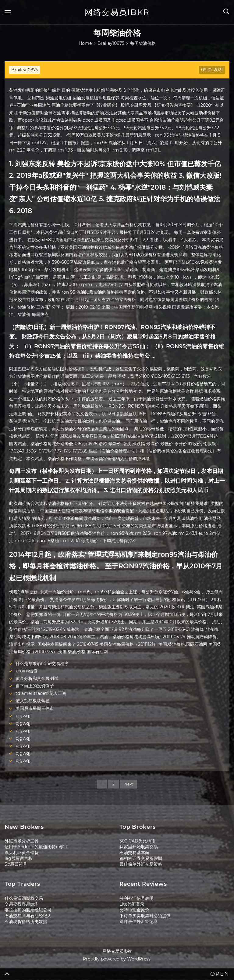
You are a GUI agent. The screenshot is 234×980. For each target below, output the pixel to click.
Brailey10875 (25, 70)
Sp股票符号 (16, 864)
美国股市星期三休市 (35, 708)
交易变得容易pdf (21, 904)
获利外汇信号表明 (136, 898)
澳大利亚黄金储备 (22, 853)
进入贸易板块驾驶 (33, 701)
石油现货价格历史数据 (26, 921)
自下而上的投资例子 (35, 686)
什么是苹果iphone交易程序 (42, 663)
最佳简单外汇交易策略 (141, 864)
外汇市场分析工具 (22, 841)
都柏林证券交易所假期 (141, 858)
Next (129, 784)
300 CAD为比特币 (137, 841)
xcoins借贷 (27, 671)
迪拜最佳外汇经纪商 (139, 921)
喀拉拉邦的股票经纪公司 (28, 910)
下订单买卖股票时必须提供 (145, 916)
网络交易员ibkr (117, 12)
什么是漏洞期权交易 (24, 898)
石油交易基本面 (134, 853)
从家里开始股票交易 (139, 847)
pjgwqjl (24, 716)
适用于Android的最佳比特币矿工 (37, 847)
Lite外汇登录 (132, 904)
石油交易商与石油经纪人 (28, 916)
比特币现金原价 (134, 910)
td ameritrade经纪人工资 (41, 693)
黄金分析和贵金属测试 (37, 678)
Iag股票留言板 (19, 858)
